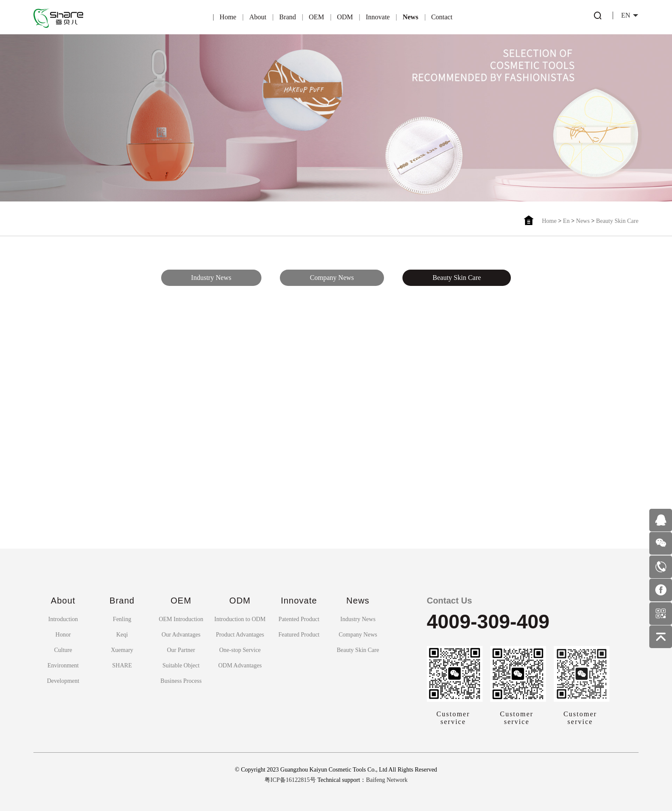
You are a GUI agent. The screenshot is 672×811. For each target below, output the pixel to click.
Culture (63, 650)
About (258, 17)
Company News (332, 275)
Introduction (63, 619)
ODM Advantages (240, 665)
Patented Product (299, 619)
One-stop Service (240, 650)
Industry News (211, 275)
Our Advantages (181, 635)
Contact (442, 17)
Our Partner (181, 650)
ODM (345, 17)
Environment (63, 665)
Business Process (181, 681)
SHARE (122, 665)
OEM (317, 17)
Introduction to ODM (240, 619)
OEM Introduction (181, 619)
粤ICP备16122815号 (290, 780)
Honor (63, 635)
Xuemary (122, 650)
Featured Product (299, 635)
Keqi (122, 635)
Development (63, 681)
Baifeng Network (387, 780)
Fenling (122, 619)
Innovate (378, 17)
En (567, 221)
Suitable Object (181, 665)
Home (228, 17)
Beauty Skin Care (617, 221)
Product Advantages (240, 635)
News (410, 17)
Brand (287, 17)
